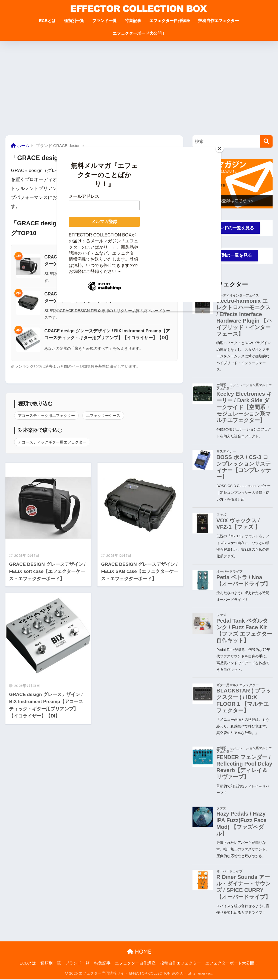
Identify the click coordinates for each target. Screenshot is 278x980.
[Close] (220, 148)
